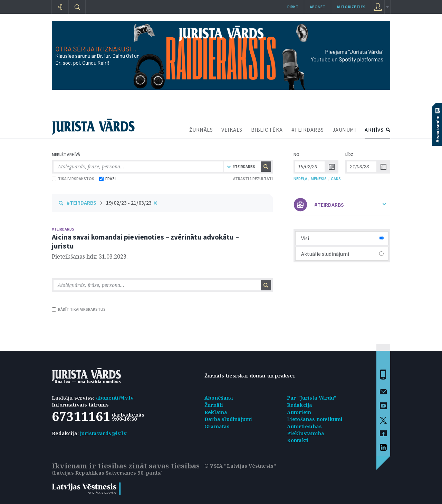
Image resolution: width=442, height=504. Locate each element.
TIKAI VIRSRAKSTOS (73, 179)
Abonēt (318, 7)
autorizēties (351, 7)
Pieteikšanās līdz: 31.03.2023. (90, 256)
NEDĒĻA (300, 179)
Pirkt (293, 7)
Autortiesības (305, 426)
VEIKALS (232, 130)
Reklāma (216, 412)
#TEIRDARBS (308, 130)
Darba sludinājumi (228, 419)
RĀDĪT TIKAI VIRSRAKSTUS (79, 309)
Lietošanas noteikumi (315, 419)
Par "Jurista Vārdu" (312, 398)
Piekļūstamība (306, 433)
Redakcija (300, 405)
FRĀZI (107, 179)
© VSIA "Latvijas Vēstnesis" (240, 466)
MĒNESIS (319, 179)
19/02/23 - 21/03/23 (129, 203)
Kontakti (298, 440)
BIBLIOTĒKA (267, 130)
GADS (336, 179)
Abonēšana (219, 398)
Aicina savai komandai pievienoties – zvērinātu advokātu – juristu (145, 241)
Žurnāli (214, 405)
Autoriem (299, 412)
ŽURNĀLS (201, 130)
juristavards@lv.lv (103, 433)
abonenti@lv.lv (115, 398)
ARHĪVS (374, 130)
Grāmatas (217, 426)
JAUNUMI (344, 130)
